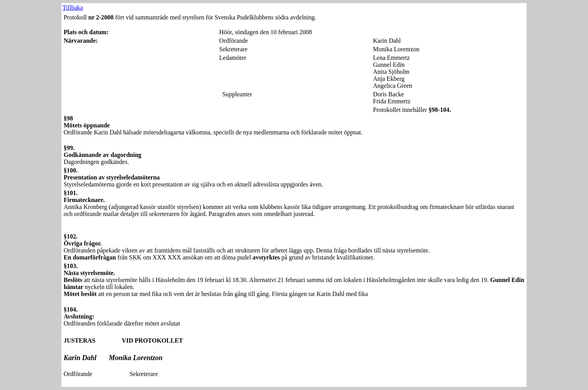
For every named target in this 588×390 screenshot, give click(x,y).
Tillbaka (73, 8)
